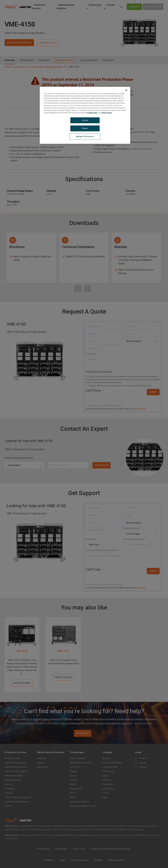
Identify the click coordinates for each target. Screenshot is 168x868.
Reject (85, 128)
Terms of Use (106, 113)
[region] (85, 115)
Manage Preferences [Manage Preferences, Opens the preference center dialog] (85, 136)
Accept (85, 120)
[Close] (126, 90)
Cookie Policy (92, 113)
